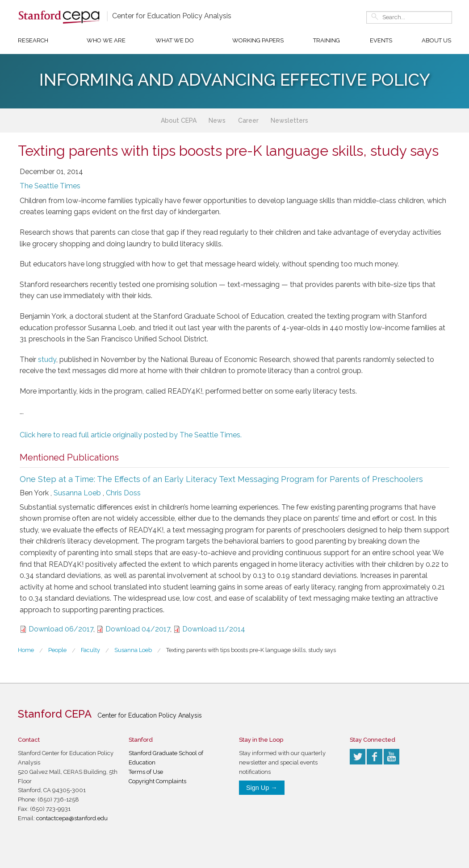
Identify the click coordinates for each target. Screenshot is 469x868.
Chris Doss (123, 493)
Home (26, 650)
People (57, 650)
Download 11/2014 (214, 629)
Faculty (90, 650)
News (217, 120)
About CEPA (179, 120)
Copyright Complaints (157, 781)
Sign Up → (262, 788)
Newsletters (289, 120)
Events (381, 40)
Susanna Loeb (77, 493)
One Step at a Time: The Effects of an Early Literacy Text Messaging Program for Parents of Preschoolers (221, 479)
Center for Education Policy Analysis (172, 16)
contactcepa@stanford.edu (72, 818)
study (47, 359)
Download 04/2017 (138, 629)
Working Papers (258, 40)
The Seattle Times (50, 186)
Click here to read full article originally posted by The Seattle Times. (131, 435)
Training (327, 40)
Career (248, 120)
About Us (436, 40)
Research (33, 40)
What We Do (175, 40)
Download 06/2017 (61, 629)
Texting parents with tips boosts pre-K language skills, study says (251, 650)
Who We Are (106, 40)
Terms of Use (146, 772)
